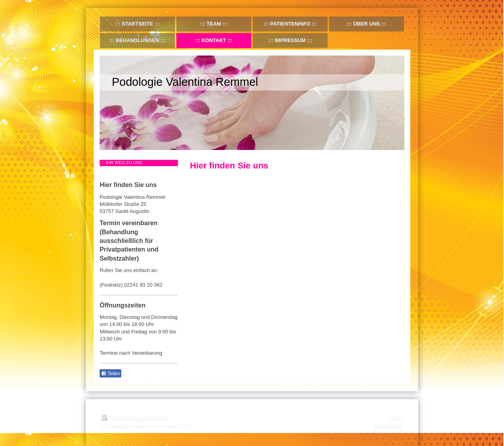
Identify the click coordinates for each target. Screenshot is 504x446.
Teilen (110, 374)
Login (396, 418)
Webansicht (388, 426)
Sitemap (157, 418)
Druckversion (123, 418)
